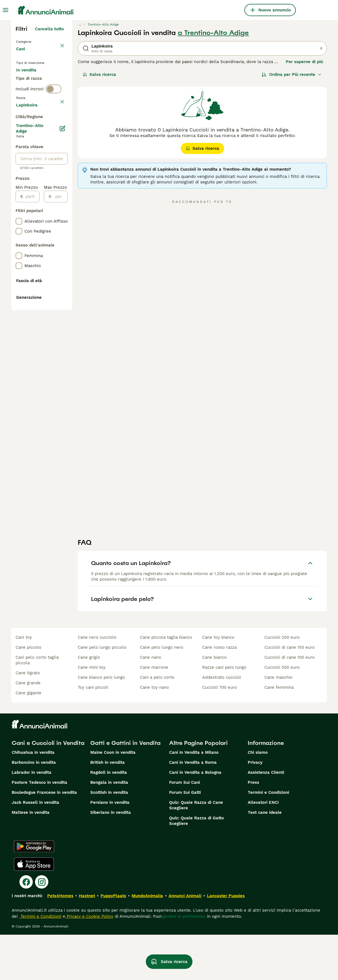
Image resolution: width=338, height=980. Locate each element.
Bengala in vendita (109, 828)
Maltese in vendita (31, 858)
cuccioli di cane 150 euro (290, 693)
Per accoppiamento (40, 107)
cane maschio (278, 723)
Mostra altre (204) (45, 267)
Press (253, 828)
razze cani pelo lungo (224, 713)
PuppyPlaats (113, 941)
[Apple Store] (34, 909)
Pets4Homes (60, 941)
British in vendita (107, 808)
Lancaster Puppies (226, 941)
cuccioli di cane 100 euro (290, 703)
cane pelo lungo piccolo (102, 693)
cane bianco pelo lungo (101, 723)
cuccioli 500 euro (282, 713)
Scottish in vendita (109, 838)
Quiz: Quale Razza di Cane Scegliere (196, 850)
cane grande (28, 728)
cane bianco (214, 703)
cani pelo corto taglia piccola (37, 705)
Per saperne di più (304, 62)
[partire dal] (31, 359)
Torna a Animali (33, 41)
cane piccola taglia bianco (166, 683)
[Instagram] (42, 927)
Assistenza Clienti (266, 818)
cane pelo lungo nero (162, 693)
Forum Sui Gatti (185, 838)
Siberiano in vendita (111, 858)
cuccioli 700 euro (220, 733)
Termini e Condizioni (268, 838)
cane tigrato (28, 718)
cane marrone (154, 713)
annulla (56, 140)
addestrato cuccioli (222, 723)
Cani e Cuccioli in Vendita (48, 788)
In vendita (31, 80)
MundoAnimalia (147, 941)
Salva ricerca (99, 74)
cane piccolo (28, 693)
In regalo (30, 93)
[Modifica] (63, 291)
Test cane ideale (265, 858)
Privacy (255, 808)
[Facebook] (26, 927)
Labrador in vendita (32, 818)
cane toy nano (154, 733)
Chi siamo (258, 798)
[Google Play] (34, 892)
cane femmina (279, 733)
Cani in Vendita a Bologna (195, 818)
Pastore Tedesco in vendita (39, 828)
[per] (60, 359)
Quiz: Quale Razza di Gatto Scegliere (196, 866)
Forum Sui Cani (185, 828)
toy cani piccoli (93, 733)
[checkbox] (19, 166)
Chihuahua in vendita (33, 798)
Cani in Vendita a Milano (194, 798)
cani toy (24, 683)
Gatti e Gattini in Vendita (125, 788)
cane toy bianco (218, 683)
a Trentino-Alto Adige (213, 33)
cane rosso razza (219, 693)
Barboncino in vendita (34, 808)
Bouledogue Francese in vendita (44, 838)
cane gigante (28, 738)
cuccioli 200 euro (282, 683)
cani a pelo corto (157, 723)
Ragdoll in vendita (109, 818)
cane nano (151, 703)
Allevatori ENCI (263, 848)
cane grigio (89, 703)
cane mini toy (92, 713)
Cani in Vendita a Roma (193, 808)
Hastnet (87, 941)
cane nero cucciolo (97, 683)
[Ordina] (292, 74)
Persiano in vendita (110, 848)
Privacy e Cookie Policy (89, 962)
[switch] (54, 128)
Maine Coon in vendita (113, 798)
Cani (22, 54)
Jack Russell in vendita (35, 848)
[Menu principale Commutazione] (6, 10)
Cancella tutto (49, 29)
